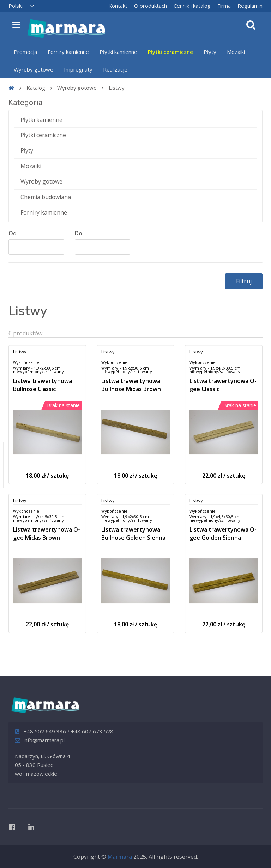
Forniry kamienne (68, 52)
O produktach (150, 6)
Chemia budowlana (46, 197)
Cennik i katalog (192, 6)
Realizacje (115, 69)
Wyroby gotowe (34, 69)
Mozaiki (236, 52)
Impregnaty (78, 69)
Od (13, 233)
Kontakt (118, 6)
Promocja (25, 52)
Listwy (117, 88)
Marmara (120, 857)
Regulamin (250, 6)
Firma (224, 6)
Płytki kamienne (118, 52)
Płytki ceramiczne (170, 52)
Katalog (36, 88)
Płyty (210, 52)
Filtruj (244, 281)
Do (79, 233)
